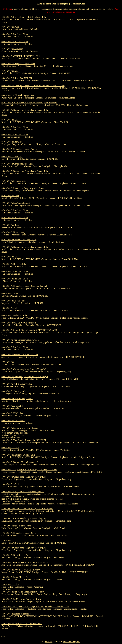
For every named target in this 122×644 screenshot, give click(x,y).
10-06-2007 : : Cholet (11, 484)
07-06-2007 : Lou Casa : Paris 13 (16, 203)
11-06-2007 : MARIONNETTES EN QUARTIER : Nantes (27, 509)
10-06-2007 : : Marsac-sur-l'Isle (15, 501)
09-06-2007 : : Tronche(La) (13, 421)
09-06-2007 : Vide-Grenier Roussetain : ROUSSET (24, 440)
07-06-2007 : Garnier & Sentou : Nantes (19, 240)
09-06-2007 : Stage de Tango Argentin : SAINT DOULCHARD (29, 330)
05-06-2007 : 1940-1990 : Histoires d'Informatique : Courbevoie (29, 103)
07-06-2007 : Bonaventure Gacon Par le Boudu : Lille (25, 247)
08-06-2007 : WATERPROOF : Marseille (19, 323)
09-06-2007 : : (8, 362)
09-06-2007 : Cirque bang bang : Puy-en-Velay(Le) (24, 369)
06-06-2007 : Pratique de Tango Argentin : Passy (23, 188)
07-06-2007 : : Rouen (11, 225)
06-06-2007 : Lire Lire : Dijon (15, 127)
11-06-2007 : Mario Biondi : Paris (16, 526)
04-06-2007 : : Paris (10, 27)
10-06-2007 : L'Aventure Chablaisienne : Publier (23, 491)
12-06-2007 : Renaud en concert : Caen (19, 533)
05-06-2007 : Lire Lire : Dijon (15, 34)
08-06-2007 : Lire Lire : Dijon (15, 271)
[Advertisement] (112, 57)
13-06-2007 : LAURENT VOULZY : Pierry (21, 570)
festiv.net (49, 641)
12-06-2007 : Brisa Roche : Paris (16, 555)
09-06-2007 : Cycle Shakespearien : (17, 399)
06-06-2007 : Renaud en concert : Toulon (19, 149)
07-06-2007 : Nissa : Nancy (13, 232)
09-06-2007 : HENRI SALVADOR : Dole (20, 355)
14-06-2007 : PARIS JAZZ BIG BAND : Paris (22, 624)
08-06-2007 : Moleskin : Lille (14, 315)
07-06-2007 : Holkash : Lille (14, 264)
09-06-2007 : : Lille (10, 447)
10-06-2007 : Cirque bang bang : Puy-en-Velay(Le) (24, 477)
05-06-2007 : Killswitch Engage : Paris (18, 95)
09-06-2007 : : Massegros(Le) (15, 391)
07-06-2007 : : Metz (10, 196)
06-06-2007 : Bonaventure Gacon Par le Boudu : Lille (25, 171)
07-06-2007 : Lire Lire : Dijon (15, 210)
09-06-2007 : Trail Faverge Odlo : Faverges (20, 340)
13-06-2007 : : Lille (10, 584)
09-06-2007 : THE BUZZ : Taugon (17, 384)
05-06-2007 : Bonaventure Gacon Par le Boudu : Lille (25, 110)
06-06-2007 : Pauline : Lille (14, 181)
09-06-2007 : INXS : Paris (13, 413)
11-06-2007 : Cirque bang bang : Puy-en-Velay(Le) (24, 518)
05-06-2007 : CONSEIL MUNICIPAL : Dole (21, 56)
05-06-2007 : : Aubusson (12, 49)
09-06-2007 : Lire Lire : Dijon (15, 347)
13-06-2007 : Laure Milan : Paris (16, 577)
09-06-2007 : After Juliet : (13, 406)
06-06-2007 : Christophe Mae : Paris (17, 164)
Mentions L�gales (71, 641)
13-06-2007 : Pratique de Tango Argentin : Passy (23, 592)
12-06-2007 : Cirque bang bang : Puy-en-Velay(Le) (24, 548)
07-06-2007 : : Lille (10, 257)
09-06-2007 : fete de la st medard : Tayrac (20, 428)
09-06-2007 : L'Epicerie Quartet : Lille (18, 455)
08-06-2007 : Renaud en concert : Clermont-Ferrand (24, 286)
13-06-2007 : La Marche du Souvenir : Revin (21, 599)
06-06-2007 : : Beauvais (12, 156)
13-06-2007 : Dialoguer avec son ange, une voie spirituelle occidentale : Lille (35, 606)
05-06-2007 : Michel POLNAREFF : (17, 78)
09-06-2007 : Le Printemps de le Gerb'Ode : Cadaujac (25, 377)
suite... (4, 636)
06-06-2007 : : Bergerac (12, 142)
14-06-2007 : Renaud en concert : (16, 614)
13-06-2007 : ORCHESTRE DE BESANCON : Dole (25, 562)
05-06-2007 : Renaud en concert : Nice (18, 64)
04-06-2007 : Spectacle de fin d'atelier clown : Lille (24, 17)
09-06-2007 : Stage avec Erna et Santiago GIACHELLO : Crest (29, 469)
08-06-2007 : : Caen (10, 293)
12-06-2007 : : (8, 540)
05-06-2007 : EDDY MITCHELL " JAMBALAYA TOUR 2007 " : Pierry (33, 86)
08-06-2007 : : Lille (10, 308)
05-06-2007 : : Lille (10, 71)
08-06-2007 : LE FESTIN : (13, 301)
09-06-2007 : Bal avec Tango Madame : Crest (21, 462)
